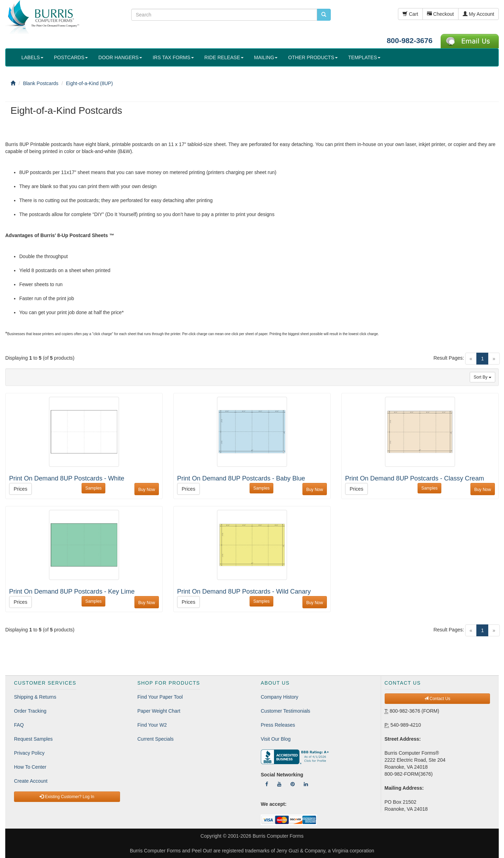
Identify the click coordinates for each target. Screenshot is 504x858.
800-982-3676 (410, 40)
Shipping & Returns (35, 697)
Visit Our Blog (276, 739)
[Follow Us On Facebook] (267, 784)
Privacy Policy (29, 753)
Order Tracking (30, 711)
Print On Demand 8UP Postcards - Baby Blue (241, 478)
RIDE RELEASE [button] (224, 57)
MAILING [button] (266, 57)
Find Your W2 (152, 725)
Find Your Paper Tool (160, 697)
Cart (410, 14)
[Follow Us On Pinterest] (293, 784)
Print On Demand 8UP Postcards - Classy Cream (415, 478)
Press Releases (278, 725)
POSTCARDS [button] (71, 57)
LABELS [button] (32, 57)
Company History (279, 697)
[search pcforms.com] (324, 15)
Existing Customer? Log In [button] (67, 797)
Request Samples (33, 739)
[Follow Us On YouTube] (279, 784)
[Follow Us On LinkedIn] (306, 784)
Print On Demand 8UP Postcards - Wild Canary (244, 591)
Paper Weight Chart (159, 711)
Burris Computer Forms (278, 836)
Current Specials (156, 739)
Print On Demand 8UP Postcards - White (67, 478)
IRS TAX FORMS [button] (173, 57)
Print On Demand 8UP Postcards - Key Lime (72, 591)
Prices (20, 489)
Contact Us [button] (437, 699)
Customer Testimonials (285, 711)
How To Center (30, 767)
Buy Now (147, 490)
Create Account (31, 781)
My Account (478, 14)
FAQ (19, 725)
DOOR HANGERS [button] (120, 57)
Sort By (482, 377)
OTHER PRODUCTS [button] (313, 57)
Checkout (440, 14)
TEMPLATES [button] (364, 57)
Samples (94, 488)
